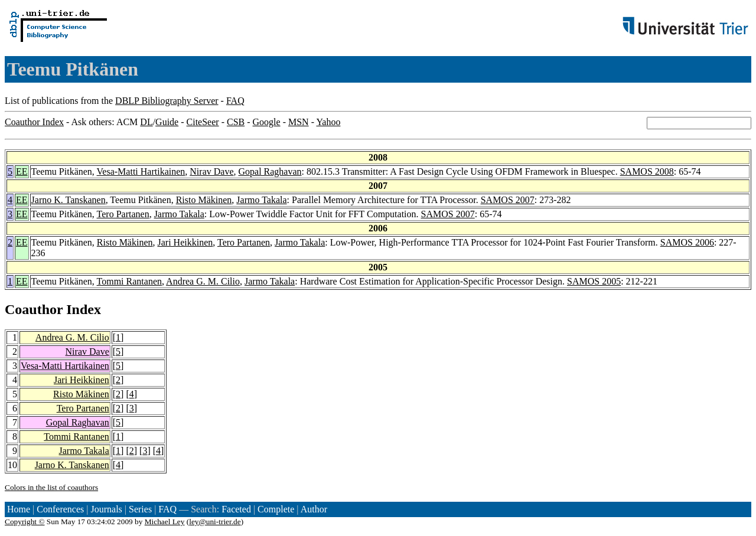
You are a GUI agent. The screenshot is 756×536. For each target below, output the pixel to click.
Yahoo (328, 122)
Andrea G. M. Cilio (203, 281)
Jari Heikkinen (185, 242)
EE (22, 171)
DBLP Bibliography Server (167, 101)
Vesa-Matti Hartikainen (141, 171)
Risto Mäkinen (204, 200)
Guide (167, 122)
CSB (236, 122)
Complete (276, 509)
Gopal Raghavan (270, 171)
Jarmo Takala (261, 200)
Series (140, 509)
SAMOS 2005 (594, 281)
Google (267, 122)
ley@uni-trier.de (215, 522)
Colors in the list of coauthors (51, 487)
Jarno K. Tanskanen (69, 200)
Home (19, 509)
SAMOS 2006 (687, 242)
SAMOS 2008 (647, 171)
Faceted (236, 509)
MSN (299, 122)
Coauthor (34, 309)
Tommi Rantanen (129, 281)
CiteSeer (203, 122)
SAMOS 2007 (508, 200)
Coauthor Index (34, 122)
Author (314, 509)
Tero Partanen (123, 214)
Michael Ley (165, 522)
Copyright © (25, 522)
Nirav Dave (211, 171)
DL (146, 122)
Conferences (60, 509)
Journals (106, 509)
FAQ (235, 101)
